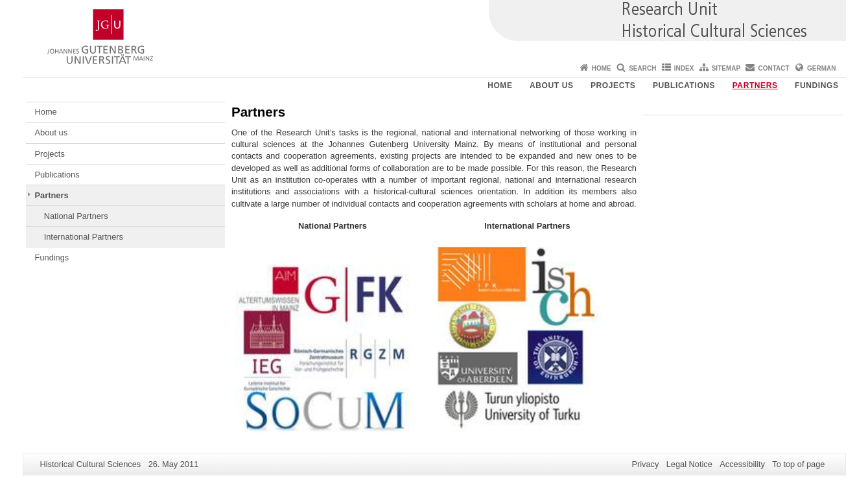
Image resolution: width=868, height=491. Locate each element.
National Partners (76, 216)
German (821, 68)
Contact (774, 68)
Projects (613, 86)
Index (684, 68)
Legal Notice (689, 464)
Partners (755, 86)
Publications (684, 86)
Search (642, 68)
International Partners (84, 237)
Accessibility (742, 464)
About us (551, 86)
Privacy (645, 464)
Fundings (816, 86)
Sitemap (726, 68)
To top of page (798, 464)
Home (602, 68)
